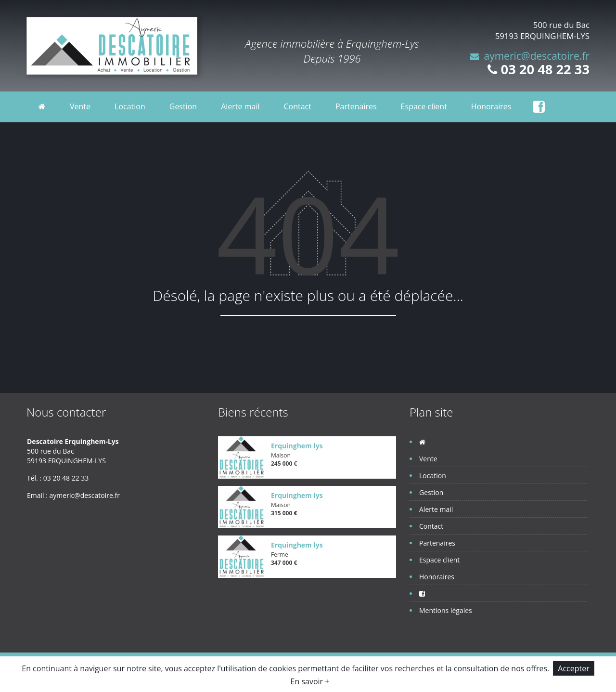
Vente (80, 106)
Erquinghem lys (297, 446)
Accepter (573, 668)
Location (130, 106)
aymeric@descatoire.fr (537, 56)
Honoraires (491, 106)
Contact (297, 106)
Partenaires (356, 106)
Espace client (424, 106)
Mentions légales (446, 610)
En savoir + (310, 681)
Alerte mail (240, 106)
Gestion (183, 106)
